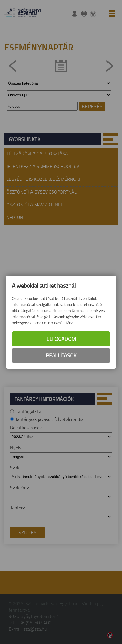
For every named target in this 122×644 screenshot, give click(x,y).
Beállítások (61, 355)
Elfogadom (61, 339)
